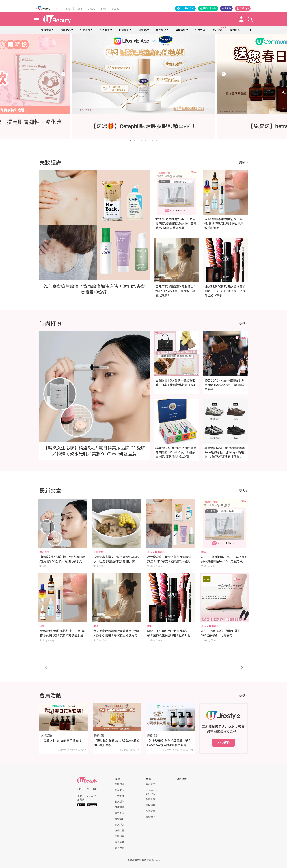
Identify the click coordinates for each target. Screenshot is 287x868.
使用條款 (150, 805)
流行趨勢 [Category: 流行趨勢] (44, 552)
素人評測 (120, 825)
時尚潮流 (66, 30)
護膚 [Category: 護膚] (42, 626)
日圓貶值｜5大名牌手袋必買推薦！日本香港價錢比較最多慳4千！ (175, 385)
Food (79, 9)
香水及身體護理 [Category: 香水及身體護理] (156, 552)
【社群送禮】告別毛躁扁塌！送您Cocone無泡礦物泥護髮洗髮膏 (169, 743)
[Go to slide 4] (142, 141)
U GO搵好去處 (185, 8)
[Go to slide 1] (131, 141)
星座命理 (144, 30)
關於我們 (150, 784)
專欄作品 (120, 831)
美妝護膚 (46, 30)
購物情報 (180, 30)
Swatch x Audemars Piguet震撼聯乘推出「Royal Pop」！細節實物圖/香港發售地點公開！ (176, 452)
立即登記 (223, 743)
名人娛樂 (105, 30)
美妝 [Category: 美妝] (96, 626)
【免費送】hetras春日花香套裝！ (63, 741)
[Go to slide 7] (153, 141)
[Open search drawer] (250, 19)
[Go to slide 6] (149, 141)
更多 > (243, 162)
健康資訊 (124, 30)
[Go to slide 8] (156, 141)
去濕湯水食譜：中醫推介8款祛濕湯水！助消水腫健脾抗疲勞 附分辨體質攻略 (116, 561)
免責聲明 (150, 799)
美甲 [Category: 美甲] (204, 552)
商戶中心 (226, 8)
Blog (104, 9)
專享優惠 (120, 848)
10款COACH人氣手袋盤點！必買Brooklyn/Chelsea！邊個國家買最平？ (225, 385)
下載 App (243, 8)
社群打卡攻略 (208, 8)
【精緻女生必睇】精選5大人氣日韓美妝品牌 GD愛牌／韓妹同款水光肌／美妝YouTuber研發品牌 (62, 561)
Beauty (92, 9)
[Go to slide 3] (138, 141)
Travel (67, 9)
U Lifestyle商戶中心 (151, 792)
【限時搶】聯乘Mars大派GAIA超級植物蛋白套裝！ (117, 743)
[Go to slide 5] (145, 141)
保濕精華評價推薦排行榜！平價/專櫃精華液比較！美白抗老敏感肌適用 (224, 224)
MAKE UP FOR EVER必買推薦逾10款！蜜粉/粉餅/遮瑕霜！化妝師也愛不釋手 (225, 291)
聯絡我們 (150, 817)
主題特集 (120, 836)
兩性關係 (161, 30)
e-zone (115, 9)
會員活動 (120, 842)
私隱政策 (150, 811)
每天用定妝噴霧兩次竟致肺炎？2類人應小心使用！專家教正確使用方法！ (176, 291)
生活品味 (85, 30)
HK (56, 9)
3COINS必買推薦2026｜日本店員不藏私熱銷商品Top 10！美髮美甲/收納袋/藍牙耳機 (176, 224)
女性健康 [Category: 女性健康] (98, 552)
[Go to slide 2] (134, 141)
